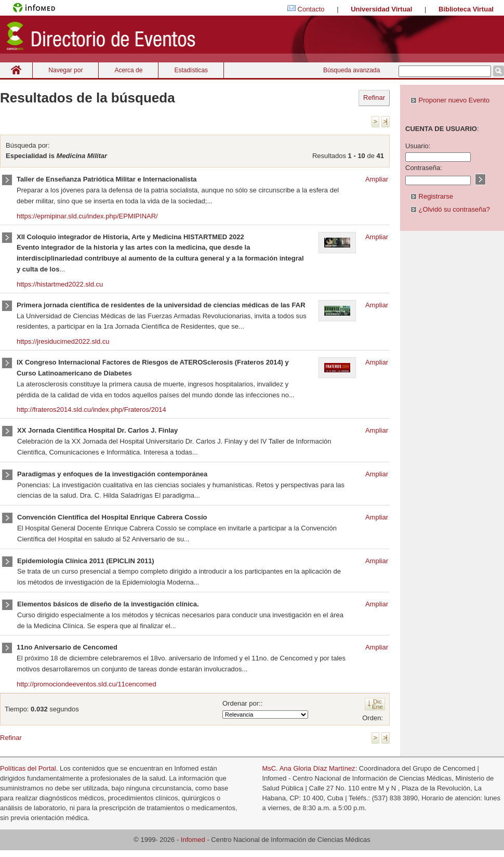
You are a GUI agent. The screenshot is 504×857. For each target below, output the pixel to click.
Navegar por (65, 70)
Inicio (16, 70)
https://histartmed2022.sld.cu (60, 284)
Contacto (311, 9)
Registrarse (432, 196)
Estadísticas (191, 70)
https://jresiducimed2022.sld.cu (63, 341)
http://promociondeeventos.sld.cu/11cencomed (87, 684)
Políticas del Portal (28, 768)
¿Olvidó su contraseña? (450, 209)
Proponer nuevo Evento (450, 100)
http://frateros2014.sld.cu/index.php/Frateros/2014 (91, 410)
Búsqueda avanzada (352, 70)
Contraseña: (424, 168)
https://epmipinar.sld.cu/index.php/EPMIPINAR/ (87, 216)
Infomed (193, 840)
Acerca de (128, 70)
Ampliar (377, 179)
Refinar (374, 98)
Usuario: (418, 146)
